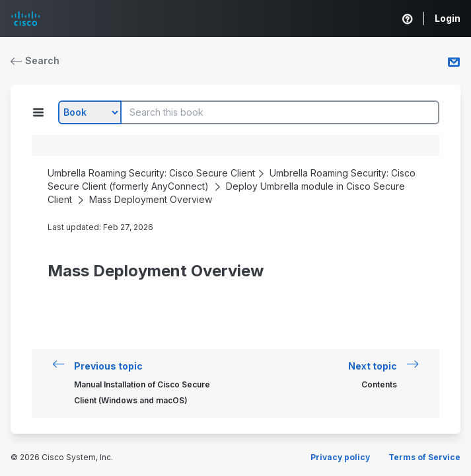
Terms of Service (424, 457)
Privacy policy (340, 457)
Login (448, 18)
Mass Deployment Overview (151, 199)
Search (35, 60)
